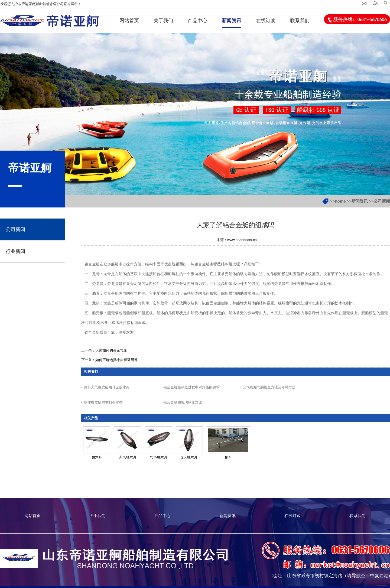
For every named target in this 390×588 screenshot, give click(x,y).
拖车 (228, 457)
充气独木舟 (128, 457)
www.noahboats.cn (242, 240)
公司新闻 (382, 201)
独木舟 (97, 457)
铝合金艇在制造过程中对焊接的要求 (191, 387)
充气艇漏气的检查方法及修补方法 (269, 387)
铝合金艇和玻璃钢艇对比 (183, 402)
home (340, 201)
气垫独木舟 (159, 457)
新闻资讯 (360, 201)
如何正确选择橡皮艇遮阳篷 (116, 360)
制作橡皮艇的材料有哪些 (103, 402)
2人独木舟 (189, 457)
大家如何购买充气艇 (111, 350)
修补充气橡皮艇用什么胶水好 (107, 387)
